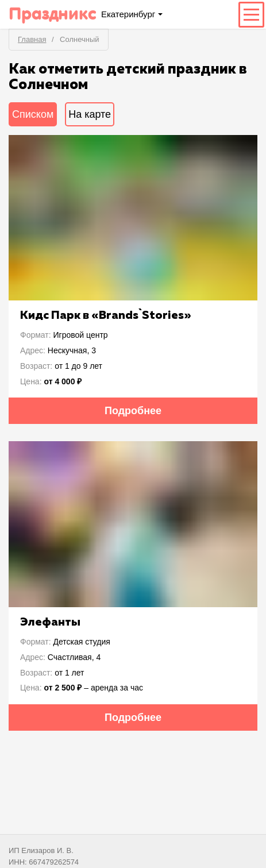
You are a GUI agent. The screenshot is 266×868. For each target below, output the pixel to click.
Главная (32, 39)
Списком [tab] (33, 114)
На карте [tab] (90, 114)
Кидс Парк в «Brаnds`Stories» (106, 315)
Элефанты (50, 622)
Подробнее (133, 411)
